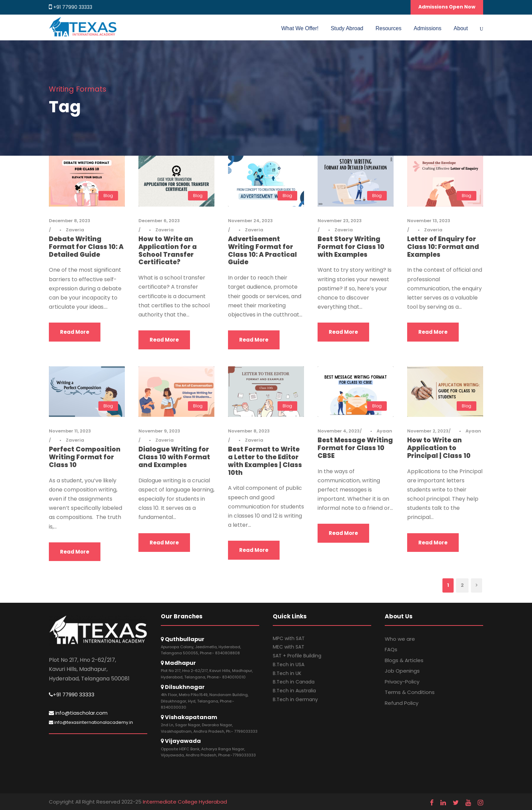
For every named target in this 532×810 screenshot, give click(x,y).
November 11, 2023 (70, 431)
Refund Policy (402, 703)
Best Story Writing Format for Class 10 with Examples (351, 247)
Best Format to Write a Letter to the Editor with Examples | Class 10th (265, 461)
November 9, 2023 (159, 431)
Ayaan (384, 431)
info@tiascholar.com (78, 713)
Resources (388, 28)
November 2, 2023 (428, 431)
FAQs (391, 649)
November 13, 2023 (429, 221)
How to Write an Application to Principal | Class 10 (439, 448)
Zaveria (75, 230)
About (461, 28)
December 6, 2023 (159, 221)
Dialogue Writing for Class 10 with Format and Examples (174, 457)
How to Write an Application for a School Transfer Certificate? (168, 250)
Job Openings (402, 671)
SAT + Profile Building (297, 656)
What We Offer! (300, 28)
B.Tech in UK (287, 673)
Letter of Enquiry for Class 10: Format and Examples (443, 247)
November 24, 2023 (250, 221)
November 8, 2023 (249, 431)
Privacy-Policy (402, 682)
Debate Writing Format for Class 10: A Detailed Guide (86, 247)
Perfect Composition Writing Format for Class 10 (85, 457)
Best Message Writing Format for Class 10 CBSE (355, 448)
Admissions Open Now (447, 7)
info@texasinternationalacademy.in (91, 722)
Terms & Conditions (410, 692)
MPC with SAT (289, 638)
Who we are (400, 639)
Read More (75, 332)
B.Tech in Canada (294, 682)
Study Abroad (347, 28)
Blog (108, 196)
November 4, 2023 (339, 431)
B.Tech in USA (289, 664)
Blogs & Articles (404, 660)
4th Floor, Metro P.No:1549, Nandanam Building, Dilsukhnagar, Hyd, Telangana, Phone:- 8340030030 (205, 701)
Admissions (427, 28)
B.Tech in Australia (294, 691)
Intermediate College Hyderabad (185, 802)
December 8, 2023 (70, 221)
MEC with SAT (289, 647)
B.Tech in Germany (295, 699)
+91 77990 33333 (73, 7)
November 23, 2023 (340, 221)
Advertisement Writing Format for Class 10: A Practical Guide (262, 250)
